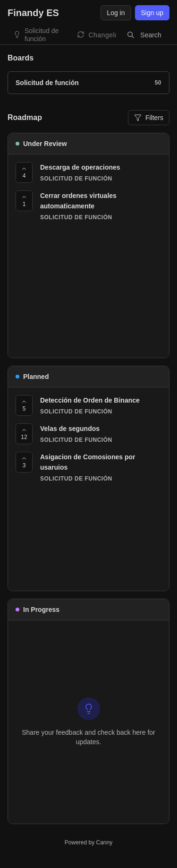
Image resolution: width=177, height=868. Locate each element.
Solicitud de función (42, 35)
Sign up (152, 13)
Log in (116, 13)
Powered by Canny (88, 842)
